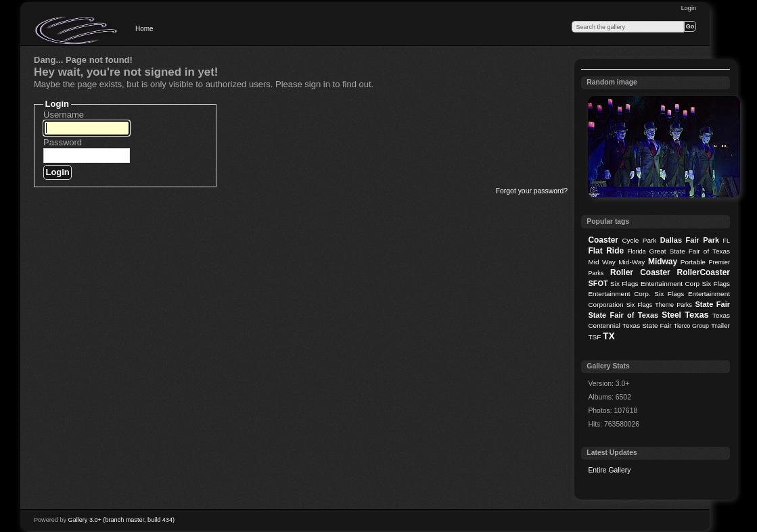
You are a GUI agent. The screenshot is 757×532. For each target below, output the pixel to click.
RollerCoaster (703, 272)
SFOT (598, 283)
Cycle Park (639, 240)
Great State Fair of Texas (690, 251)
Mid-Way (632, 262)
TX (609, 336)
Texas (697, 315)
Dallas (671, 240)
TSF (594, 337)
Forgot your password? (532, 191)
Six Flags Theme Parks (659, 305)
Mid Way (601, 262)
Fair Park (702, 240)
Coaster (603, 240)
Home (144, 29)
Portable (693, 262)
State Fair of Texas (623, 315)
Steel (671, 315)
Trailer (720, 325)
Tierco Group (691, 326)
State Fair (712, 304)
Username (64, 115)
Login (689, 8)
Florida (636, 251)
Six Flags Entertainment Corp (655, 284)
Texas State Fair (647, 325)
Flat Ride (606, 251)
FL (727, 241)
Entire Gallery (609, 470)
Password (63, 142)
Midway (663, 262)
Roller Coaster (640, 272)
